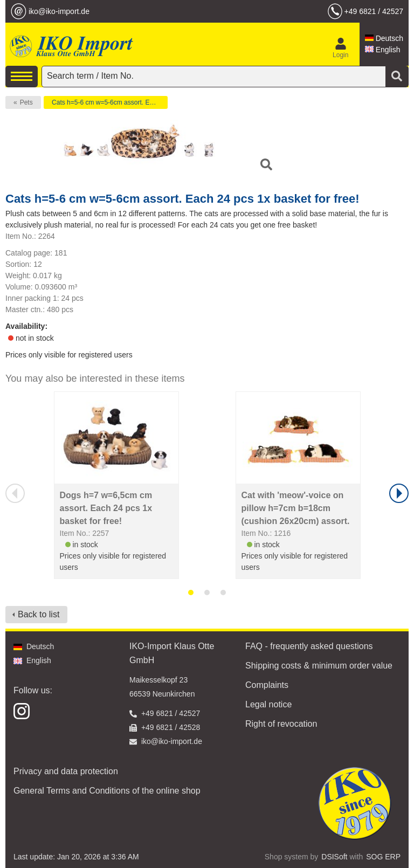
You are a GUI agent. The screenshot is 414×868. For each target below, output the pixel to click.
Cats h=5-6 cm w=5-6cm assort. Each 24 (110, 102)
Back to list (39, 614)
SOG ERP (383, 857)
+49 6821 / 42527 (374, 11)
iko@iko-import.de (59, 11)
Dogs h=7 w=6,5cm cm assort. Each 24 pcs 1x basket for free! (106, 508)
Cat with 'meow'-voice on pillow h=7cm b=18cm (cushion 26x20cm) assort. (296, 508)
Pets (26, 102)
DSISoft (334, 857)
